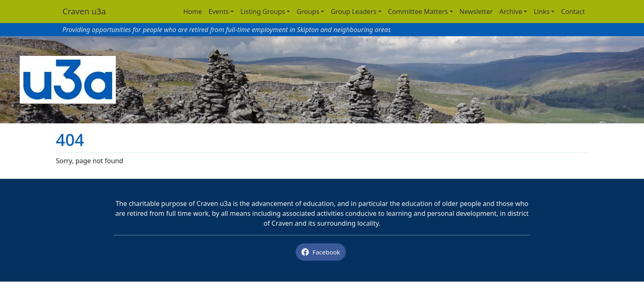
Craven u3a (84, 11)
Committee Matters (418, 12)
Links (542, 12)
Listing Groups (263, 12)
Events (219, 12)
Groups (308, 12)
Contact (573, 12)
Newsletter (476, 12)
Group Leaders (353, 12)
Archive (511, 12)
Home (193, 12)
